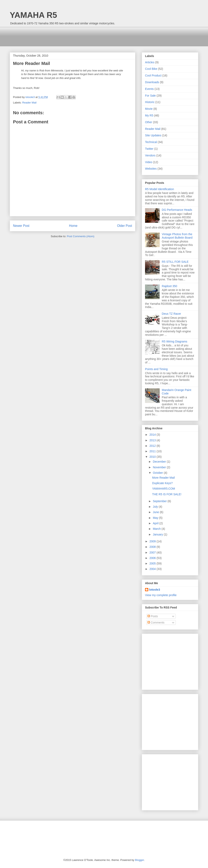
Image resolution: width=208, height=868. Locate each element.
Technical (151, 142)
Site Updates (153, 135)
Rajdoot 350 (170, 286)
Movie (149, 109)
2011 (153, 451)
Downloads (152, 82)
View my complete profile (161, 595)
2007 (153, 552)
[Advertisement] (84, 36)
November (160, 467)
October (158, 473)
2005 (153, 563)
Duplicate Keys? (162, 483)
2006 (153, 558)
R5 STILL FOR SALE (175, 262)
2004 (153, 569)
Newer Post (21, 226)
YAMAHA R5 (33, 15)
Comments (156, 622)
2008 (153, 547)
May (156, 518)
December (160, 462)
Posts (153, 616)
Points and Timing (156, 369)
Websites (151, 169)
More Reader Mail (163, 478)
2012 (153, 446)
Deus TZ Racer (172, 314)
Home (73, 226)
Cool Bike (151, 69)
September (160, 501)
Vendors (150, 155)
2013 (153, 440)
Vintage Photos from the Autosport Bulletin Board (177, 236)
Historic (150, 102)
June (156, 512)
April (156, 523)
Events (149, 89)
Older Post (125, 226)
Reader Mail (29, 103)
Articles (150, 62)
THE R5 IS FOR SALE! (167, 494)
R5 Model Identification (159, 189)
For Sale (150, 96)
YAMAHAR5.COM (164, 489)
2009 (153, 541)
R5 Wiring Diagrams (175, 341)
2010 (153, 457)
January (158, 534)
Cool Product (153, 75)
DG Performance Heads (177, 210)
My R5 (149, 115)
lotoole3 (155, 590)
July (156, 507)
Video (149, 162)
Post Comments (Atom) (81, 236)
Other (149, 122)
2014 (153, 435)
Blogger (140, 860)
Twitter (149, 149)
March (157, 529)
